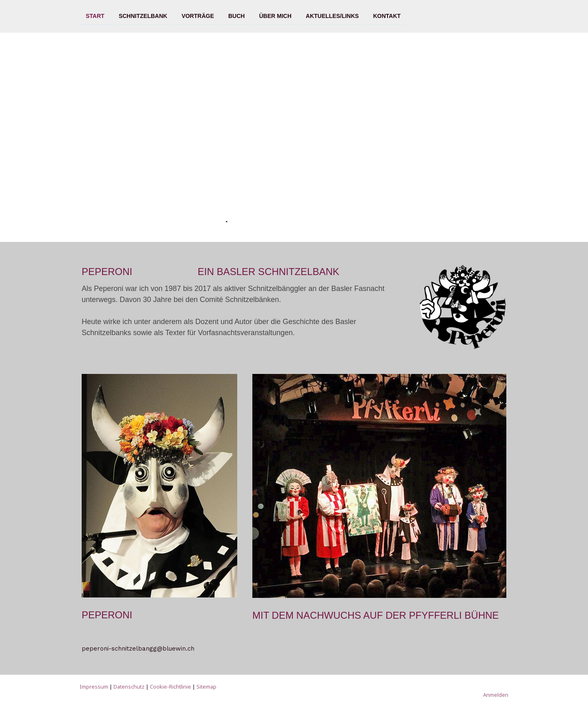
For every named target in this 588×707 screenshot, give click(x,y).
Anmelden (496, 695)
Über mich (275, 16)
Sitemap (206, 687)
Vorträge (198, 16)
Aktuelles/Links (332, 16)
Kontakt (387, 16)
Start (95, 16)
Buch (236, 16)
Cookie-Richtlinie (170, 687)
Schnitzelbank (143, 16)
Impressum (94, 687)
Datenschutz (129, 687)
